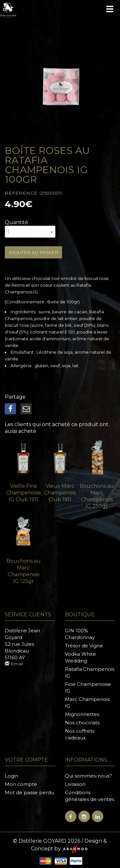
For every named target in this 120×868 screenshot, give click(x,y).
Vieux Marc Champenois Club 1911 (60, 493)
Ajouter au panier (33, 252)
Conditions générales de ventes (90, 796)
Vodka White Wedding (80, 657)
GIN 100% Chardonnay (80, 634)
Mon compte (21, 784)
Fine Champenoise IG (88, 687)
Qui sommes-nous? (88, 776)
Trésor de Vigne (84, 646)
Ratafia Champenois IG (90, 672)
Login (12, 776)
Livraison (75, 784)
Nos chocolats (82, 723)
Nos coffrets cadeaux (80, 734)
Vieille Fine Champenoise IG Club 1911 (24, 493)
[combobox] (30, 232)
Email (14, 664)
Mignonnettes (82, 714)
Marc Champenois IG (87, 703)
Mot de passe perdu (29, 792)
